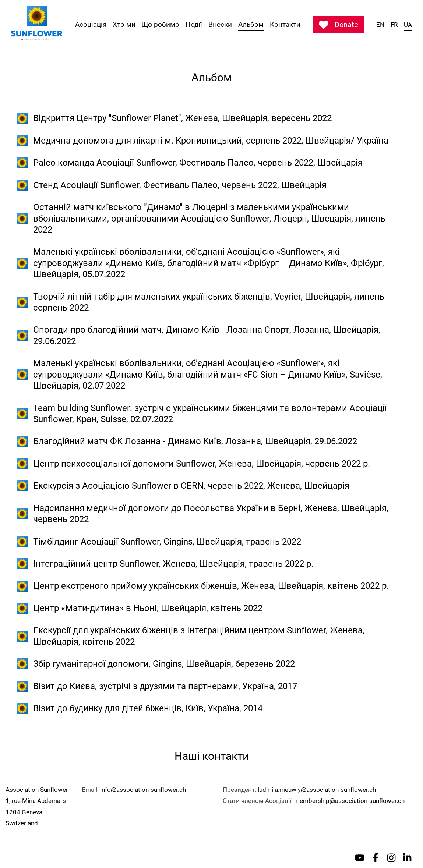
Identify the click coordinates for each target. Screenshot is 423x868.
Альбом (251, 24)
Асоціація (91, 24)
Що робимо (160, 24)
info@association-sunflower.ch (143, 790)
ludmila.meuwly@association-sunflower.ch (317, 790)
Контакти (285, 24)
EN (380, 25)
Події (194, 24)
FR (394, 25)
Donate (339, 25)
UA (408, 25)
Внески (220, 24)
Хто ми (124, 24)
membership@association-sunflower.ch (349, 801)
